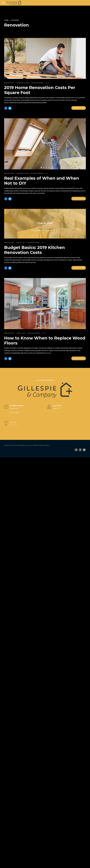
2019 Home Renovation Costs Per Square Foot (40, 90)
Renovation (9, 83)
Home (6, 20)
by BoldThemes (38, 83)
